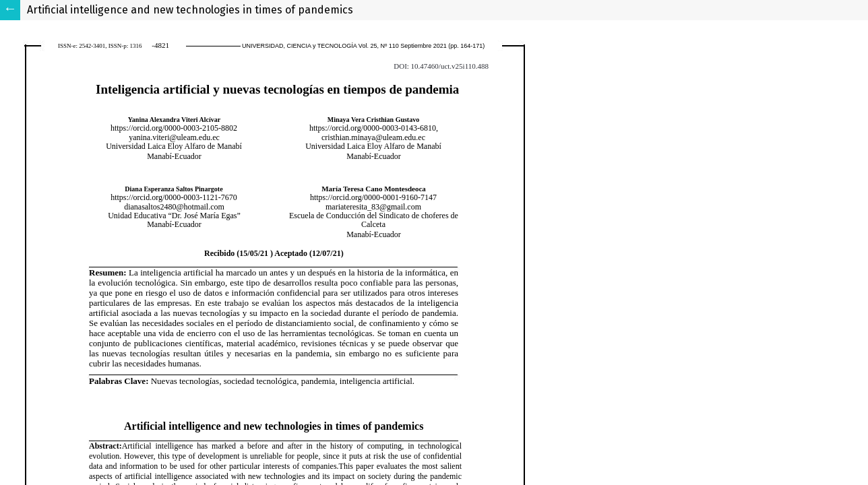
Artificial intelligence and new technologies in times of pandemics (190, 10)
